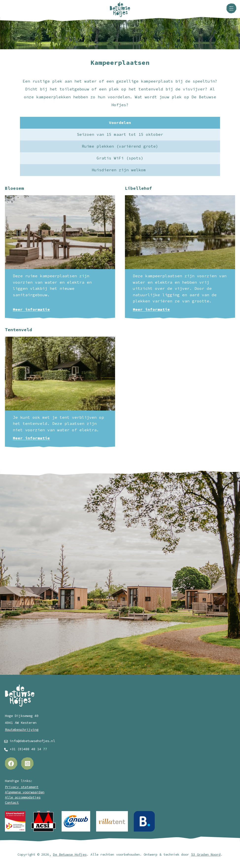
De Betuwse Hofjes (70, 855)
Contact (12, 803)
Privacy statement (22, 787)
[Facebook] (11, 764)
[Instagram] (27, 764)
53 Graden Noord (206, 855)
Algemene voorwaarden (25, 792)
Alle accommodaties (23, 797)
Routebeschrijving (22, 730)
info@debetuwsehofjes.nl (32, 741)
